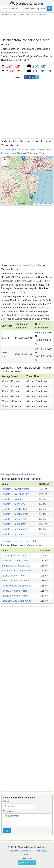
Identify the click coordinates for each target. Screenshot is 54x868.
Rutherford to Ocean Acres (15, 561)
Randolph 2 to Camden (13, 534)
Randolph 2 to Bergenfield (15, 514)
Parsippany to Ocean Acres (15, 581)
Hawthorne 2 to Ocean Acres (16, 601)
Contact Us (26, 851)
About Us (13, 851)
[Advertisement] (27, 27)
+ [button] (5, 160)
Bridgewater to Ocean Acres (16, 566)
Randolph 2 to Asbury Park (15, 489)
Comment (8, 811)
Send (7, 831)
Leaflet (36, 204)
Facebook (29, 77)
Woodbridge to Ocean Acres (16, 556)
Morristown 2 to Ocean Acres (16, 586)
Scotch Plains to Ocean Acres (17, 571)
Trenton (16, 150)
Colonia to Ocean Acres (14, 576)
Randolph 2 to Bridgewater (15, 529)
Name (6, 801)
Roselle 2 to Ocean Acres (14, 591)
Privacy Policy (40, 851)
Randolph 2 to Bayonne (13, 504)
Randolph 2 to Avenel (12, 499)
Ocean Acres (45, 150)
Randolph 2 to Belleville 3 (14, 509)
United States (28, 150)
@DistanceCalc (27, 863)
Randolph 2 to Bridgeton (14, 524)
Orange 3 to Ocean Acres (14, 596)
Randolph (6, 150)
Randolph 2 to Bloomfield (14, 519)
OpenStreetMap (47, 204)
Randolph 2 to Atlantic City (15, 494)
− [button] (5, 164)
